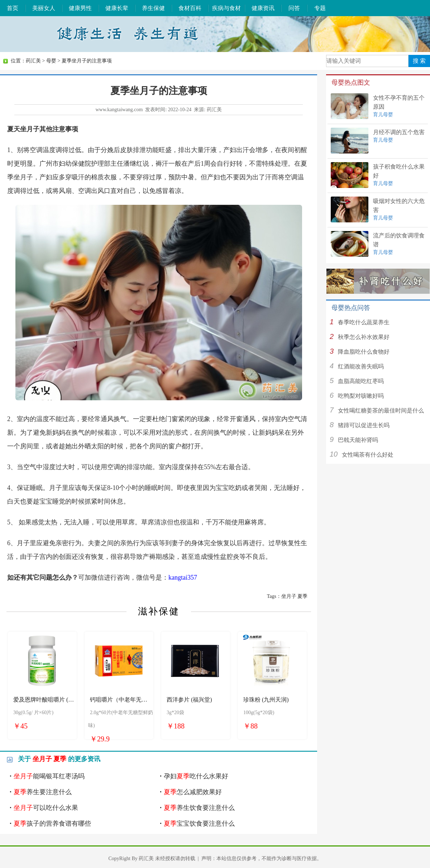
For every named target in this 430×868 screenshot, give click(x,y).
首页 (13, 8)
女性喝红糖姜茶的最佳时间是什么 (381, 411)
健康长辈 (117, 8)
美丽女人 (44, 8)
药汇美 (33, 61)
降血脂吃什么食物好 (364, 352)
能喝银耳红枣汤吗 (49, 776)
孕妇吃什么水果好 (196, 776)
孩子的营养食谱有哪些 (52, 824)
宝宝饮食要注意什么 (199, 824)
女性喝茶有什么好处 (368, 455)
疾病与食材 (226, 8)
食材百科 (190, 8)
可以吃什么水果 (46, 808)
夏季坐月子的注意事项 (87, 61)
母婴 (51, 61)
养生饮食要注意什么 (199, 808)
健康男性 (80, 8)
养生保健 (153, 8)
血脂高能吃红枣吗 (361, 381)
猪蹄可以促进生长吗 (364, 425)
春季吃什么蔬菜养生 (364, 322)
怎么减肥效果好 (193, 792)
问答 (294, 8)
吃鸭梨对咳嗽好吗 (361, 396)
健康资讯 (263, 8)
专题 (320, 8)
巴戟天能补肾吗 (358, 440)
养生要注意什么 (43, 792)
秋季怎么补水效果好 (364, 337)
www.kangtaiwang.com (119, 110)
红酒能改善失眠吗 (361, 366)
